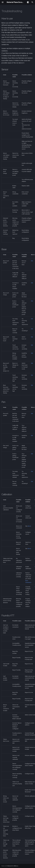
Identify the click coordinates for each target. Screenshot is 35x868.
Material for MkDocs (13, 866)
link (32, 261)
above (29, 526)
